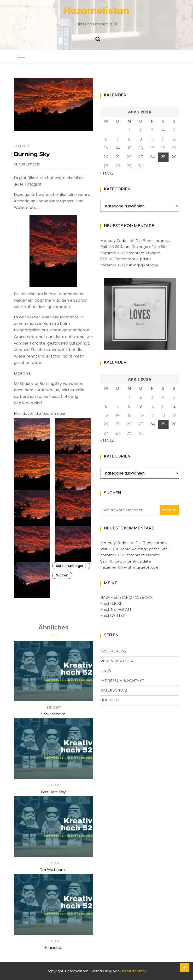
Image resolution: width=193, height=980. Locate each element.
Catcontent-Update (142, 253)
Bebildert (22, 146)
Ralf (104, 247)
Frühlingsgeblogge (141, 265)
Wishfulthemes (134, 971)
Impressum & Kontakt (122, 681)
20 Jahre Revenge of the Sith (141, 247)
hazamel (108, 253)
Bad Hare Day (53, 792)
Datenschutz (114, 690)
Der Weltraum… (53, 870)
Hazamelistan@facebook (126, 598)
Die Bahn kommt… (153, 241)
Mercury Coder (114, 241)
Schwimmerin (53, 714)
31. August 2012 (27, 164)
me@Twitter (113, 616)
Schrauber (53, 948)
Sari (103, 259)
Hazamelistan (97, 11)
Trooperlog (113, 651)
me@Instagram (116, 610)
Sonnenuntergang (71, 566)
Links (106, 671)
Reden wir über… (118, 661)
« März (107, 173)
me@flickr (111, 604)
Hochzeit (110, 700)
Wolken (62, 575)
